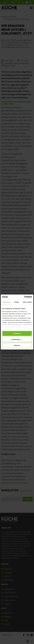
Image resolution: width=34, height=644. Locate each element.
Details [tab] (17, 302)
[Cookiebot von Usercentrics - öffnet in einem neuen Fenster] (24, 297)
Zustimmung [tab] (6, 302)
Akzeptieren (17, 333)
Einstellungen (17, 339)
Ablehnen (17, 345)
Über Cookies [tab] (27, 302)
